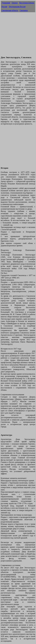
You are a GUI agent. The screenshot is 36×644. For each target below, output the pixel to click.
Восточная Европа (27, 3)
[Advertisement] (18, 36)
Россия (4, 6)
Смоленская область (10, 10)
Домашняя (6, 3)
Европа (15, 3)
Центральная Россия (17, 6)
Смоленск (24, 10)
